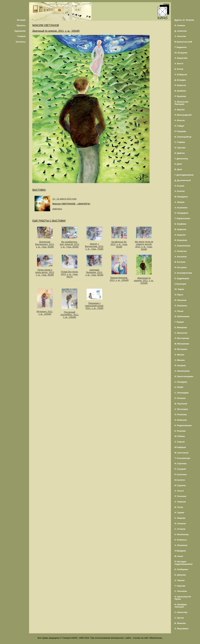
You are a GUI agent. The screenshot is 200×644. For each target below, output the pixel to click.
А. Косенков (181, 257)
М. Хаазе (179, 556)
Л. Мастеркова (182, 338)
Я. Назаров (180, 365)
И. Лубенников (182, 316)
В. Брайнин (180, 91)
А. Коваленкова (182, 246)
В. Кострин (180, 262)
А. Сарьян (180, 442)
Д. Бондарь (180, 80)
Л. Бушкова (180, 96)
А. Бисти (179, 64)
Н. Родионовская (183, 425)
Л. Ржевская (181, 420)
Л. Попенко (180, 398)
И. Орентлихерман (184, 376)
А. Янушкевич (182, 629)
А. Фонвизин (181, 545)
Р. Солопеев (181, 474)
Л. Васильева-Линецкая (182, 103)
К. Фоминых (181, 540)
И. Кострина (181, 267)
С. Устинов (180, 529)
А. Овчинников (182, 371)
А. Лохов (179, 311)
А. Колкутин (181, 251)
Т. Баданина (181, 47)
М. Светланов (181, 453)
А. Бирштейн (181, 58)
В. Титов (179, 507)
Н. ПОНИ (179, 387)
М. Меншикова (182, 344)
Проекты (21, 25)
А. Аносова (180, 36)
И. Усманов (180, 523)
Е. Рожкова (180, 431)
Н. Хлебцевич (181, 569)
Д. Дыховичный (183, 180)
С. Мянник (180, 360)
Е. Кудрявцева (182, 278)
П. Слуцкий (180, 469)
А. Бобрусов (181, 74)
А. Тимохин (180, 502)
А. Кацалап (180, 235)
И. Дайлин (180, 153)
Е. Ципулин (180, 575)
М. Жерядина (181, 197)
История (21, 20)
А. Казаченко (181, 208)
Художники (20, 31)
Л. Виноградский (183, 115)
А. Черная (180, 580)
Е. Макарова (181, 327)
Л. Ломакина (181, 306)
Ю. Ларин (179, 289)
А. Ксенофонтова (183, 273)
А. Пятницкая (181, 409)
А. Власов (180, 120)
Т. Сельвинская (182, 458)
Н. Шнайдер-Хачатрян (181, 606)
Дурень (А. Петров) (184, 20)
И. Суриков (180, 485)
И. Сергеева (181, 464)
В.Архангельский (183, 42)
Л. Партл (179, 295)
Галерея (21, 36)
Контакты (21, 42)
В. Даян (178, 169)
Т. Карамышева (182, 218)
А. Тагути (179, 491)
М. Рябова (180, 436)
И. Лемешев (180, 300)
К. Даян (178, 164)
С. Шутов (179, 618)
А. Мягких (179, 355)
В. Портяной (181, 404)
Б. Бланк (179, 69)
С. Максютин (181, 333)
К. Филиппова (182, 534)
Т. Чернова (180, 586)
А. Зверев (180, 202)
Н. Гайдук (179, 126)
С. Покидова (181, 382)
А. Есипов (180, 191)
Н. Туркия (179, 513)
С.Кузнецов (180, 284)
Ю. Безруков (181, 53)
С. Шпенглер (181, 612)
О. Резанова (181, 414)
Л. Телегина (180, 496)
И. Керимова (181, 240)
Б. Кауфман (180, 224)
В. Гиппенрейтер (183, 137)
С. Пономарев (182, 393)
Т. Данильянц (181, 159)
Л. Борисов (180, 85)
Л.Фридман (180, 551)
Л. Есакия (179, 186)
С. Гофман (180, 142)
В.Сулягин (180, 480)
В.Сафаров (180, 447)
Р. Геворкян (180, 131)
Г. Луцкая (179, 322)
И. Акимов (180, 25)
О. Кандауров (181, 213)
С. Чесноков (181, 591)
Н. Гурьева (180, 148)
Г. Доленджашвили (184, 175)
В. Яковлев (180, 623)
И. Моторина (181, 349)
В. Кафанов (180, 229)
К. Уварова (180, 518)
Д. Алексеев (181, 31)
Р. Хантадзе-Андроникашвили (184, 563)
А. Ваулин (180, 110)
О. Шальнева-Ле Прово (183, 598)
